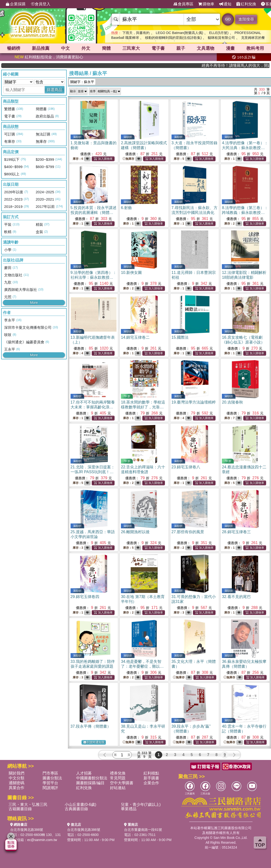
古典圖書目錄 (76, 809)
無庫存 (128, 159)
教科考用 (255, 48)
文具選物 (206, 48)
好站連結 (118, 788)
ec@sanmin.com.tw (42, 840)
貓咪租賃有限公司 (221, 38)
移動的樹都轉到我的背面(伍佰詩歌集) (173, 38)
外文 (86, 48)
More (34, 303)
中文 (65, 48)
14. (135, 337)
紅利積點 (151, 773)
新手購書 (151, 778)
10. (131, 273)
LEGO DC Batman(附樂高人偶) (179, 33)
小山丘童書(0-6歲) (81, 805)
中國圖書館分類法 (92, 778)
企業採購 (16, 4)
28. (236, 532)
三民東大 (131, 48)
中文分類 (17, 778)
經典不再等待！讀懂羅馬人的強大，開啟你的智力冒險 (249, 65)
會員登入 (40, 4)
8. (245, 213)
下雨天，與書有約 (136, 33)
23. (186, 467)
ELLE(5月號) (219, 33)
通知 (225, 4)
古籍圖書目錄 (20, 809)
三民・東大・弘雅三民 (28, 805)
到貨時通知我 (94, 742)
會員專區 (183, 4)
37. (91, 726)
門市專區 (50, 773)
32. (236, 597)
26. (135, 532)
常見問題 (118, 778)
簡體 (106, 48)
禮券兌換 (118, 773)
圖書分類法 (52, 778)
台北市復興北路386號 (27, 830)
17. (93, 407)
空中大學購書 (122, 783)
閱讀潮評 (50, 788)
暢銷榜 (14, 48)
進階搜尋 (246, 19)
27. (188, 532)
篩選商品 (54, 90)
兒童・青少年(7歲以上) (141, 805)
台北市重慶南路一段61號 (143, 830)
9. (94, 277)
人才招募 (84, 773)
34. (142, 666)
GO (228, 19)
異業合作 (17, 788)
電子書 (158, 48)
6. (126, 208)
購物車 (206, 4)
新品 (41, 48)
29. (85, 597)
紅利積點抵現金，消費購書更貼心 (49, 57)
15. (180, 337)
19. (194, 402)
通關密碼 (17, 783)
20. (232, 402)
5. (94, 213)
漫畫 (230, 48)
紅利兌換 (246, 4)
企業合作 (151, 783)
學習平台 (50, 783)
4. (245, 148)
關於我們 (17, 773)
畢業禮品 (129, 809)
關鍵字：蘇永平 (82, 82)
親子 (181, 48)
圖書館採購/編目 (90, 783)
